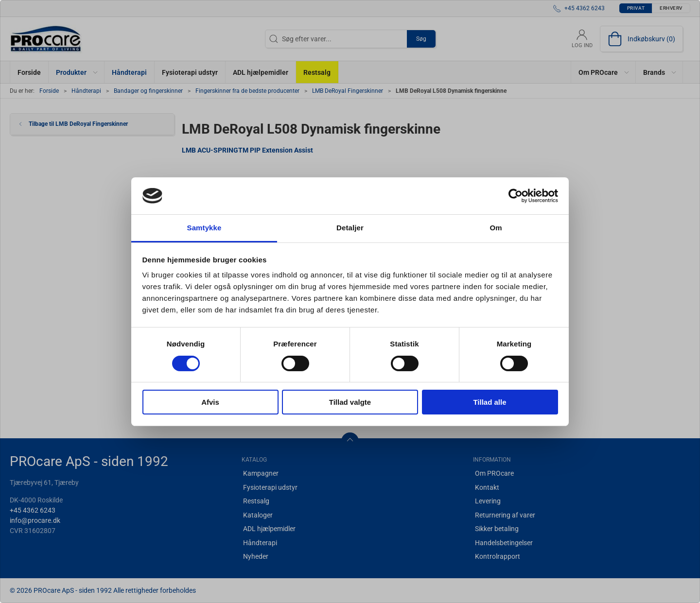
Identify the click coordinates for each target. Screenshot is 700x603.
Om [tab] (496, 228)
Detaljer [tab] (350, 228)
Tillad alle (490, 402)
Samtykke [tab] (204, 228)
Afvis (210, 402)
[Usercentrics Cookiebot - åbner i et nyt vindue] (516, 196)
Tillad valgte (350, 402)
